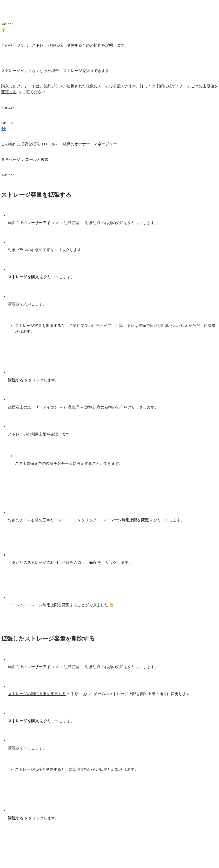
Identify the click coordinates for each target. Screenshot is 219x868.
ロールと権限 (37, 159)
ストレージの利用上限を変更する (37, 694)
